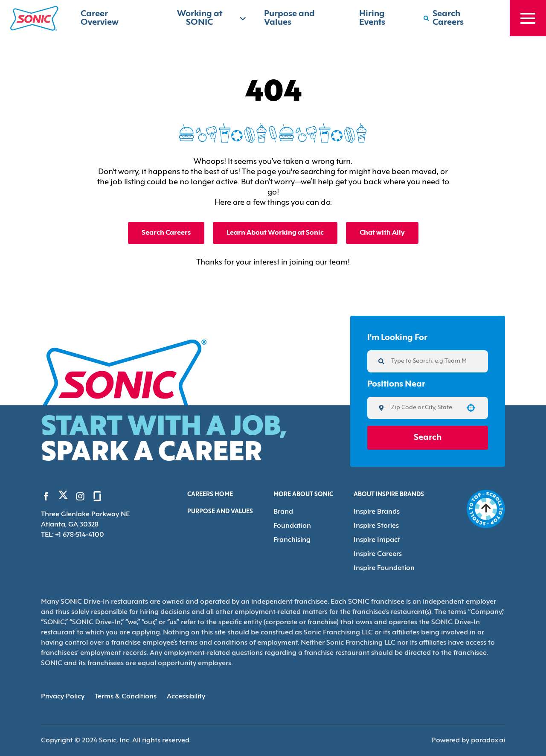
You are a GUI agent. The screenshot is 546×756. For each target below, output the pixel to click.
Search (428, 438)
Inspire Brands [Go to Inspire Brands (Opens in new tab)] (377, 512)
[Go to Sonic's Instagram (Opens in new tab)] (80, 496)
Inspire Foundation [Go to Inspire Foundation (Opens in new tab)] (384, 568)
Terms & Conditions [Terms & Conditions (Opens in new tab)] (126, 697)
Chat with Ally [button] (382, 233)
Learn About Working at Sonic (275, 233)
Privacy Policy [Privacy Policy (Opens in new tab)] (63, 697)
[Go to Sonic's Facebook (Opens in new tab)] (46, 496)
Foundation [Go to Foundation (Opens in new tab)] (292, 526)
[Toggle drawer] (528, 18)
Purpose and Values (220, 512)
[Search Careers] (458, 18)
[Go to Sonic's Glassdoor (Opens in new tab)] (97, 496)
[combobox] (425, 408)
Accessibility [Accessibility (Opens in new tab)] (186, 697)
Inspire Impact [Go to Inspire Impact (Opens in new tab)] (377, 540)
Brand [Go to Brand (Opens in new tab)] (283, 512)
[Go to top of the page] (486, 509)
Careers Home (210, 495)
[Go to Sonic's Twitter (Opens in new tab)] (63, 497)
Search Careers (166, 233)
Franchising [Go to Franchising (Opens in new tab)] (292, 540)
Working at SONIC (212, 18)
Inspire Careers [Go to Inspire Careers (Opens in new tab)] (378, 554)
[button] (471, 408)
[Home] (34, 18)
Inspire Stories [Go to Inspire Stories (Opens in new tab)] (376, 526)
